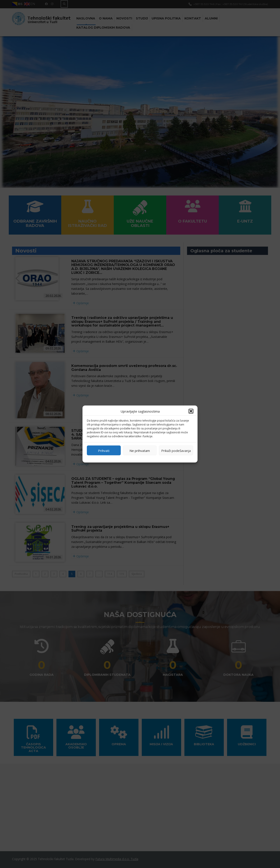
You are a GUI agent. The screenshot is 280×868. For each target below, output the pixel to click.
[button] (191, 411)
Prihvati (104, 450)
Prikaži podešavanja (176, 450)
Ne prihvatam (140, 450)
